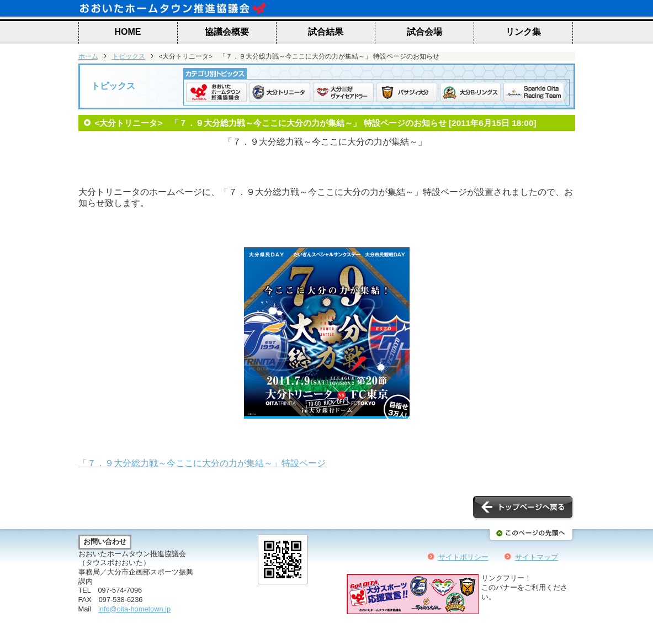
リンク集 (523, 32)
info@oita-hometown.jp (134, 609)
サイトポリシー (463, 557)
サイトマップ (537, 557)
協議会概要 (227, 32)
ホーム (88, 56)
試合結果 (326, 32)
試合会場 (424, 32)
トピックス (129, 56)
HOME (128, 32)
